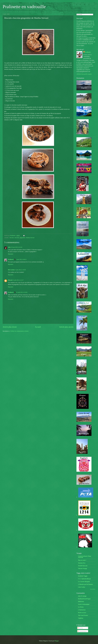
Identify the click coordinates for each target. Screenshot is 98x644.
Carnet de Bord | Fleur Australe (85, 557)
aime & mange (82, 596)
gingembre (23, 238)
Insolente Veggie (83, 576)
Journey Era (82, 563)
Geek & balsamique (84, 604)
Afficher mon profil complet (84, 74)
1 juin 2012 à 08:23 (21, 259)
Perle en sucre (82, 613)
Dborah (10, 280)
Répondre (11, 254)
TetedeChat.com (83, 566)
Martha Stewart (30, 238)
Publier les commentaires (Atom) (19, 331)
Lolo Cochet (82, 587)
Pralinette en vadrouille (24, 7)
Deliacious (81, 601)
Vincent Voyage (82, 568)
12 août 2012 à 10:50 (22, 292)
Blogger (57, 641)
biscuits (12, 238)
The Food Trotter (83, 615)
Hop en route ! (82, 560)
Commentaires (82, 631)
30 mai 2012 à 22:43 (17, 247)
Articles (80, 628)
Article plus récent (10, 327)
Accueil (38, 327)
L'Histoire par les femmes (85, 584)
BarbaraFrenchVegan (84, 599)
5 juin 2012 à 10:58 (20, 270)
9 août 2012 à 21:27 (18, 280)
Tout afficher (93, 589)
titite (9, 247)
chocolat (17, 238)
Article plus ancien (66, 327)
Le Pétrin (81, 607)
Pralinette (11, 259)
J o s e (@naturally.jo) (84, 579)
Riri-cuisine (11, 270)
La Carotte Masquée (84, 582)
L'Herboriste (82, 610)
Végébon (81, 618)
